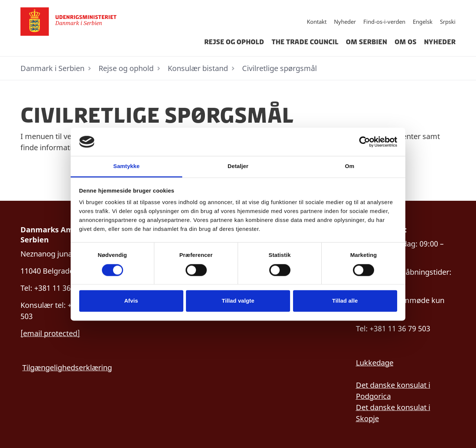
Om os (406, 42)
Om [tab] (349, 166)
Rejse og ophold (234, 42)
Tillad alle (345, 301)
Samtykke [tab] (127, 166)
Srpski (448, 22)
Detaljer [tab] (238, 166)
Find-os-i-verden (384, 22)
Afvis (131, 301)
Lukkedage (375, 363)
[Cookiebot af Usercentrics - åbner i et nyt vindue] (365, 142)
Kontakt (317, 22)
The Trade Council (305, 42)
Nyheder (345, 22)
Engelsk (423, 22)
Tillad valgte (238, 301)
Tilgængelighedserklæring (67, 368)
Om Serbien (366, 42)
